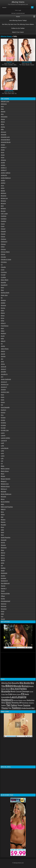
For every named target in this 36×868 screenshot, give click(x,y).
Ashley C (4, 168)
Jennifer (3, 372)
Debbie (3, 303)
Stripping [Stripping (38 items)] (31, 703)
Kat (2, 405)
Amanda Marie (5, 140)
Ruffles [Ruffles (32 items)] (25, 700)
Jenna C (3, 369)
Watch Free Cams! (18, 32)
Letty (2, 451)
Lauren (3, 435)
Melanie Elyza (5, 487)
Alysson (3, 132)
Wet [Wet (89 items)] (33, 708)
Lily (2, 461)
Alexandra (4, 117)
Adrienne (4, 104)
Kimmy (3, 413)
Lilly (2, 458)
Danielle (3, 283)
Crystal (3, 275)
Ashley (3, 165)
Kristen (3, 418)
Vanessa (4, 604)
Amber (3, 145)
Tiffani (3, 596)
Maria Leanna (5, 469)
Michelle (4, 492)
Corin (3, 270)
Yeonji (3, 619)
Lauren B (4, 441)
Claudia (3, 267)
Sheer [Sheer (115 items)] (8, 703)
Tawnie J (4, 589)
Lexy (2, 453)
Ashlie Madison (6, 178)
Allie (2, 129)
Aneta (3, 150)
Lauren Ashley (5, 438)
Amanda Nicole (6, 142)
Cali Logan (4, 214)
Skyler (3, 560)
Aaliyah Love (5, 101)
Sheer (13, 93)
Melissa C (4, 489)
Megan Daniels (6, 479)
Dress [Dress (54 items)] (14, 694)
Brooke (3, 211)
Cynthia (3, 277)
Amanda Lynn (5, 137)
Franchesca (5, 326)
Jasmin (3, 356)
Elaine (3, 313)
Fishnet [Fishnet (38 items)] (19, 694)
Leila (2, 446)
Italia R (3, 341)
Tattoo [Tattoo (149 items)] (14, 705)
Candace (4, 219)
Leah (2, 443)
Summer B (4, 581)
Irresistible (10, 65)
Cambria (4, 216)
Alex (2, 114)
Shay (2, 550)
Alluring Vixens (6, 36)
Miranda (3, 497)
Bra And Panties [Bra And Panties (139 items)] (19, 689)
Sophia (3, 568)
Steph (3, 571)
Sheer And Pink (9, 91)
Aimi (2, 107)
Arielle (3, 163)
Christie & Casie (6, 260)
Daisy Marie (5, 280)
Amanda (4, 135)
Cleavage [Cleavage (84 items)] (25, 691)
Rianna (3, 522)
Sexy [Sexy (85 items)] (3, 703)
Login (20, 10)
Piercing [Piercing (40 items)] (16, 700)
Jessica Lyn (5, 384)
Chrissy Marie (5, 252)
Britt (2, 206)
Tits (16, 93)
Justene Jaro (5, 392)
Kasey (3, 402)
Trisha (3, 599)
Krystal (3, 428)
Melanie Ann (5, 484)
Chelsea (3, 239)
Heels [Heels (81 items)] (27, 694)
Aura (2, 186)
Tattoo (15, 65)
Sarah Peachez (6, 538)
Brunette (28, 65)
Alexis (3, 122)
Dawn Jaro (4, 295)
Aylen (3, 188)
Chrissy (3, 249)
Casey (3, 224)
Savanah (4, 540)
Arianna (3, 160)
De (2, 298)
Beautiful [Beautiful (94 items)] (16, 683)
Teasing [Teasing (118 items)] (27, 705)
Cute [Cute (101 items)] (10, 694)
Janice (3, 351)
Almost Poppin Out (27, 62)
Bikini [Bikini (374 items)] (9, 686)
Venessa (4, 606)
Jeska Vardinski (6, 379)
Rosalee (3, 525)
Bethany (4, 193)
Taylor (3, 591)
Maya (3, 474)
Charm (3, 237)
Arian (3, 158)
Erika (2, 321)
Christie (3, 257)
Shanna (3, 545)
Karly (3, 400)
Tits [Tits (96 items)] (10, 708)
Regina (3, 520)
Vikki (2, 614)
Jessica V (4, 387)
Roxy (2, 527)
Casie (3, 226)
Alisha (3, 127)
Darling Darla (5, 293)
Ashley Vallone (6, 173)
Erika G (3, 323)
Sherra (3, 553)
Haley (3, 331)
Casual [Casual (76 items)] (19, 691)
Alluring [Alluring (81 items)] (5, 683)
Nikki (2, 504)
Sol (2, 566)
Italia (2, 339)
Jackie (3, 346)
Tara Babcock (5, 583)
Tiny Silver (9, 62)
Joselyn (3, 390)
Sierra (3, 558)
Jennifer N (4, 374)
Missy (3, 499)
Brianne (3, 203)
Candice (3, 221)
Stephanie (4, 573)
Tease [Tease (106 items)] (20, 705)
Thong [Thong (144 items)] (5, 708)
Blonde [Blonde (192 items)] (17, 686)
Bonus (6, 65)
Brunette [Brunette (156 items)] (6, 691)
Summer (4, 578)
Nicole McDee (5, 502)
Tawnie (3, 586)
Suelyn (3, 576)
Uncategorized (5, 601)
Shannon (4, 548)
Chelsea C (4, 242)
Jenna (3, 364)
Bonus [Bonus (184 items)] (25, 686)
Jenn (2, 362)
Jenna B (3, 367)
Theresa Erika (5, 594)
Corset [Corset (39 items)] (31, 692)
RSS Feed (13, 13)
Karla (3, 397)
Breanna (4, 196)
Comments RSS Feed (20, 13)
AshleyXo (4, 175)
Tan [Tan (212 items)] (8, 705)
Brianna (3, 201)
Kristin (3, 420)
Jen (2, 359)
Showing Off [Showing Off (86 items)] (17, 703)
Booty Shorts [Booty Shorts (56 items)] (6, 689)
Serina (3, 543)
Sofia (2, 563)
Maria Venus (5, 471)
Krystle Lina (5, 430)
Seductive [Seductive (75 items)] (30, 700)
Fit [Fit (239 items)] (23, 694)
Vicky (3, 611)
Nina (2, 512)
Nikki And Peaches (7, 507)
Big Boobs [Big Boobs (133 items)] (25, 683)
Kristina (3, 423)
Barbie (3, 191)
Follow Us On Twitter (18, 28)
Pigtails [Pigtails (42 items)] (20, 700)
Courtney (4, 272)
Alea (2, 109)
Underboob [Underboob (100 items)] (26, 708)
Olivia (3, 515)
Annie (3, 155)
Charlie (3, 234)
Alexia (3, 119)
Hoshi (3, 336)
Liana (3, 456)
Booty (10, 93)
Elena (3, 316)
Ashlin (3, 180)
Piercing (32, 65)
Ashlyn (3, 183)
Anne (3, 152)
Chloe (3, 247)
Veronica (4, 609)
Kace (2, 395)
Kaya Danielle (5, 407)
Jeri (2, 377)
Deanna (3, 300)
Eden (2, 311)
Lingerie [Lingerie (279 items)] (21, 697)
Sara (2, 535)
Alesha (3, 112)
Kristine (3, 425)
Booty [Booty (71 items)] (31, 686)
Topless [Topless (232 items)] (16, 708)
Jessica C (4, 382)
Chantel (3, 232)
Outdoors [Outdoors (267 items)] (7, 700)
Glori (2, 328)
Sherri (3, 555)
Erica (2, 318)
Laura (3, 433)
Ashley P (4, 170)
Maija (3, 466)
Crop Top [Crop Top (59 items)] (5, 694)
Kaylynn (3, 410)
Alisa (2, 124)
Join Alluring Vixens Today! (18, 20)
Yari (2, 617)
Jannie (3, 354)
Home (18, 17)
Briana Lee (4, 198)
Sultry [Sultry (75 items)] (4, 705)
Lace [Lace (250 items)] (13, 697)
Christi (3, 254)
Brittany (3, 209)
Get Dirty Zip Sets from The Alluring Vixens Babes (18, 24)
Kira (2, 415)
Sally (2, 530)
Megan (3, 476)
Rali (2, 517)
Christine (4, 262)
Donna (3, 308)
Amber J (4, 147)
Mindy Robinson (6, 494)
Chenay (3, 244)
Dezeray (3, 305)
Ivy (2, 344)
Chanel (3, 229)
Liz (2, 464)
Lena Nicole (5, 448)
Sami (2, 532)
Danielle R (4, 285)
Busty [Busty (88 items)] (13, 691)
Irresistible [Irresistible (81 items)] (6, 697)
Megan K (4, 481)
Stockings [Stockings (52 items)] (25, 703)
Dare (2, 290)
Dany (2, 288)
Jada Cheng (5, 349)
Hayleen (3, 333)
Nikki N (3, 509)
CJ (2, 265)
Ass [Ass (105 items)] (10, 683)
